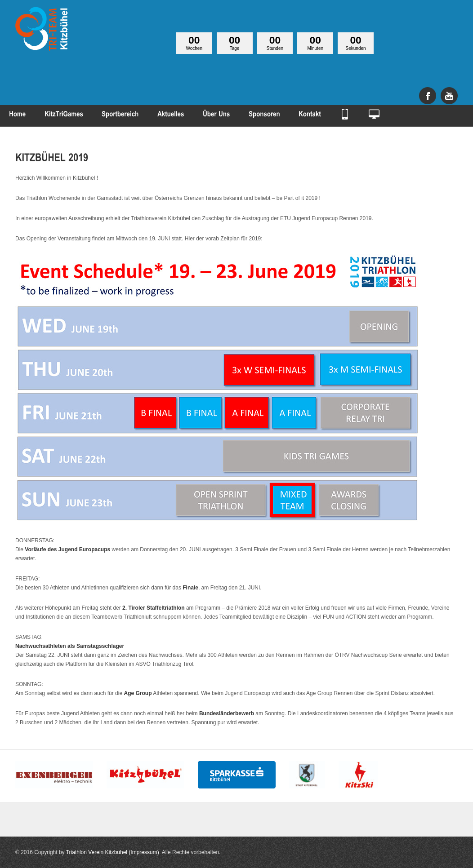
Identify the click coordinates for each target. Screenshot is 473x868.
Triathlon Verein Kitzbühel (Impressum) (113, 852)
